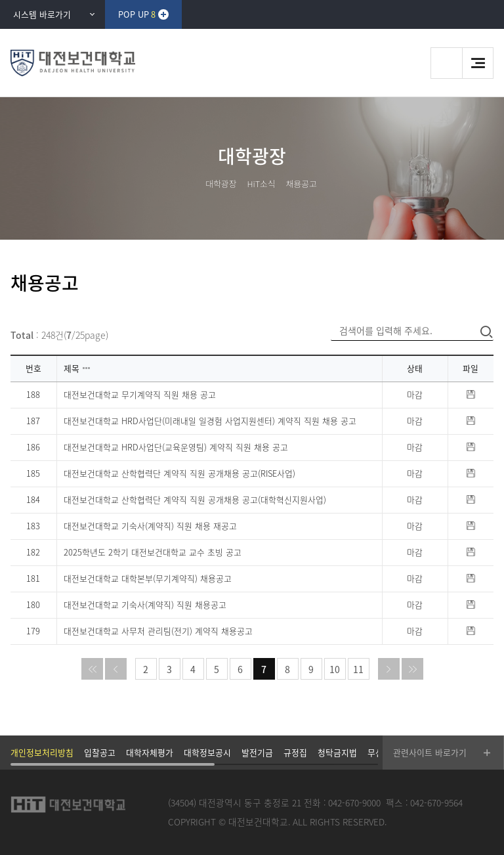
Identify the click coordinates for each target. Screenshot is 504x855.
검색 (446, 63)
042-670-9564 (436, 802)
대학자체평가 (150, 752)
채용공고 (302, 184)
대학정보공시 (207, 752)
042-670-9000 (354, 802)
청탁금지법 (337, 752)
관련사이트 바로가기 (430, 752)
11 (358, 669)
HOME (191, 184)
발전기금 (257, 752)
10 (335, 669)
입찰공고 (100, 752)
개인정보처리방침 (42, 752)
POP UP (137, 14)
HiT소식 (261, 184)
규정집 (295, 752)
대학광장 (221, 184)
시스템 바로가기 (42, 14)
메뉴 (478, 63)
